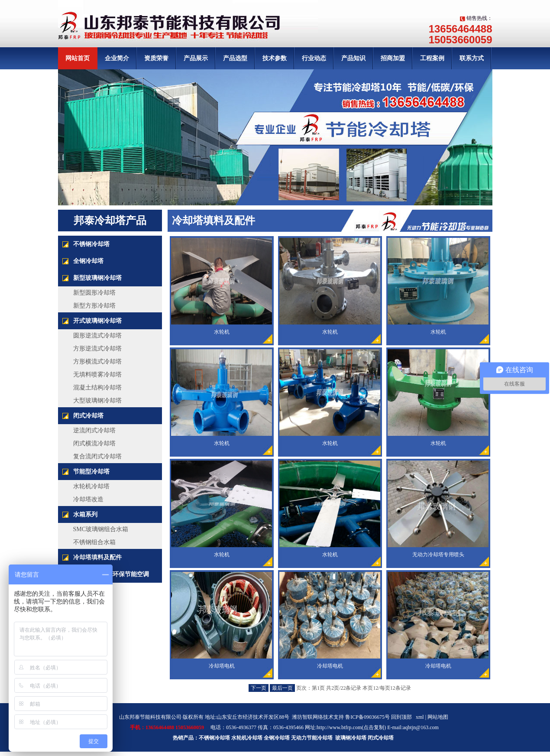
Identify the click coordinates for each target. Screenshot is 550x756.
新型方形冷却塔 (94, 306)
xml (420, 717)
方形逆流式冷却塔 (97, 349)
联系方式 (472, 58)
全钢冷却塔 (88, 261)
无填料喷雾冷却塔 (97, 375)
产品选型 (235, 58)
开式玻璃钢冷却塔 (97, 321)
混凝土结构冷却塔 (97, 388)
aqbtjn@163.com (421, 727)
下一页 (259, 688)
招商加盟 (393, 58)
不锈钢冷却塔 (91, 244)
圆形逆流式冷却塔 (97, 336)
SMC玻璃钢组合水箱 (101, 529)
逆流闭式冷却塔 (94, 430)
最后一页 (282, 688)
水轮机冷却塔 (91, 486)
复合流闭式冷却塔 (97, 456)
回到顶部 (401, 717)
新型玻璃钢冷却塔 (97, 278)
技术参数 (275, 58)
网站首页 (78, 58)
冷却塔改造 (88, 499)
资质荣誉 (156, 58)
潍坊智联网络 (307, 717)
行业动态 (314, 58)
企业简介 (117, 58)
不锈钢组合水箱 (94, 542)
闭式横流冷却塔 (94, 443)
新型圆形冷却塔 (94, 293)
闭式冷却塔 (88, 416)
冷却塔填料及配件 (97, 557)
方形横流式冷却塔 (97, 362)
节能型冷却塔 (91, 472)
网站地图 (438, 717)
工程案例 (432, 58)
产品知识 (353, 58)
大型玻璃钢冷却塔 (97, 401)
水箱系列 (85, 514)
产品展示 (196, 58)
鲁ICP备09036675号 (367, 717)
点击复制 (374, 727)
